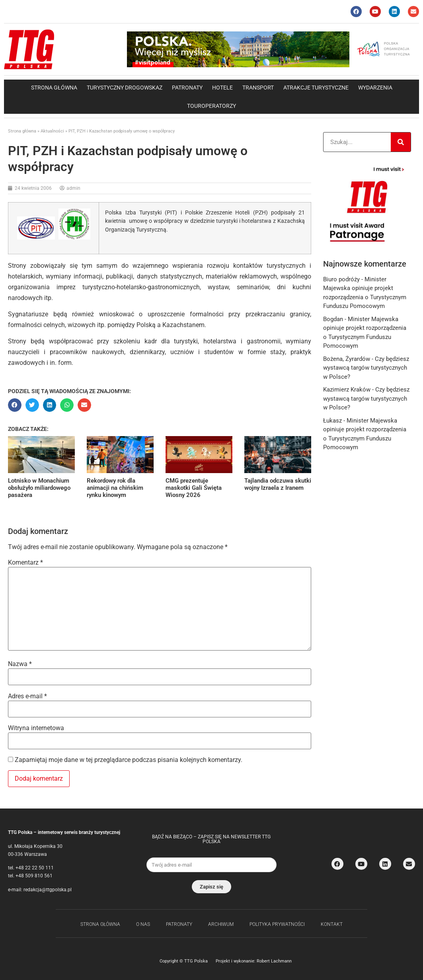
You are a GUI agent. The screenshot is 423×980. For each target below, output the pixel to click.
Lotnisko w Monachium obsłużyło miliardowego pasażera (39, 488)
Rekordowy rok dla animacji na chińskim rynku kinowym (115, 488)
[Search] (401, 142)
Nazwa (20, 664)
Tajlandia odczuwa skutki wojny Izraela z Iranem (278, 484)
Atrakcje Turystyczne (316, 88)
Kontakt (332, 924)
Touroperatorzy (211, 106)
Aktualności (52, 131)
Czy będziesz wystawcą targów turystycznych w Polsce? (366, 368)
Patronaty (187, 88)
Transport (258, 88)
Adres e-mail (27, 696)
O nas (143, 924)
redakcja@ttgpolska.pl (48, 890)
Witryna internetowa (36, 728)
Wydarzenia (375, 88)
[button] (15, 405)
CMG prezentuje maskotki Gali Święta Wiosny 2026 (194, 488)
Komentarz (25, 563)
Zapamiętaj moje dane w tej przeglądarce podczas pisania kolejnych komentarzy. (129, 760)
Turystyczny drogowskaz (125, 88)
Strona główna (54, 88)
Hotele (222, 88)
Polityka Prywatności (277, 924)
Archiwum (221, 924)
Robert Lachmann (274, 961)
